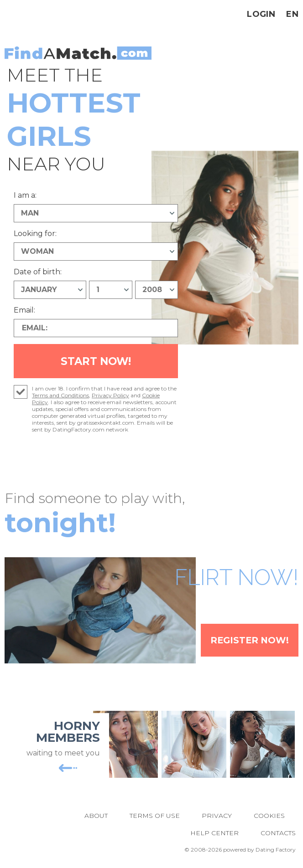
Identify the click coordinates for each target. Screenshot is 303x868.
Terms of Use (155, 817)
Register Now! (247, 642)
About (96, 817)
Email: (24, 310)
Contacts (278, 834)
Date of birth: (38, 272)
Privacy (217, 817)
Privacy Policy (110, 397)
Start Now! (96, 362)
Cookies (269, 817)
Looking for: (35, 234)
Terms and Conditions (60, 397)
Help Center (214, 834)
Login (261, 14)
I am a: (25, 195)
